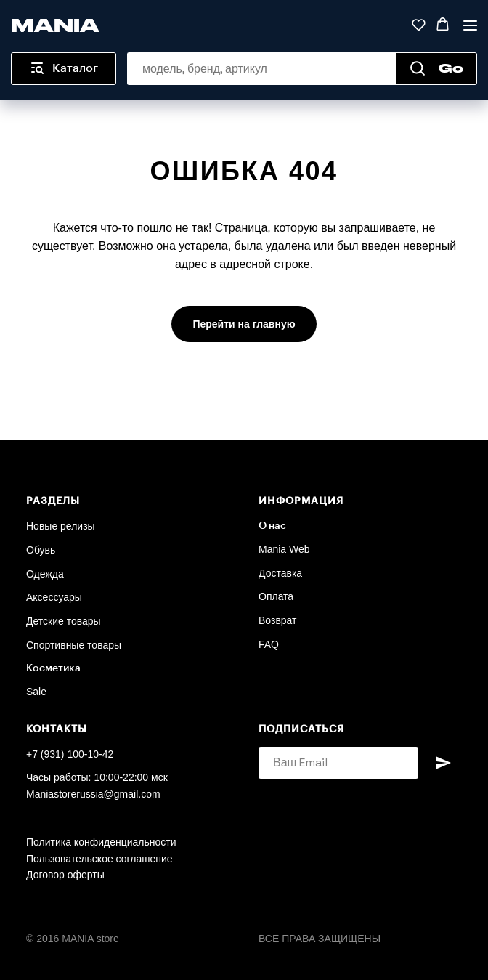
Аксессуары (54, 597)
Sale (36, 692)
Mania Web (284, 549)
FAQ (269, 644)
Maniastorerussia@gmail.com (93, 794)
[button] (419, 24)
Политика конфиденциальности (101, 842)
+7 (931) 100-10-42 (70, 754)
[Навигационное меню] (470, 25)
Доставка (280, 573)
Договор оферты (65, 875)
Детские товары (64, 621)
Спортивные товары (74, 645)
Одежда (45, 574)
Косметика (53, 668)
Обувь (41, 550)
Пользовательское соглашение (99, 859)
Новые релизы (61, 526)
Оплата (276, 596)
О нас (272, 526)
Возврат (278, 620)
